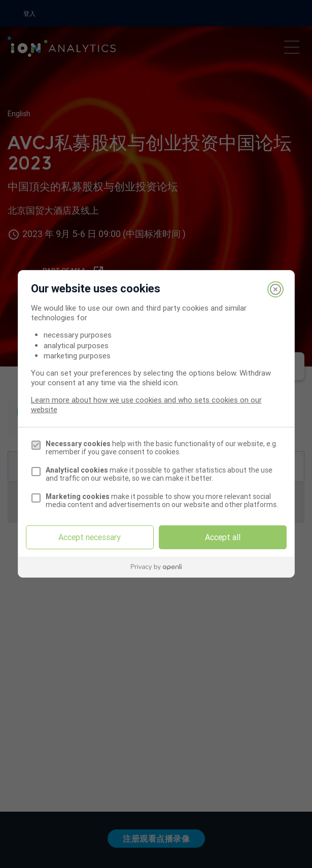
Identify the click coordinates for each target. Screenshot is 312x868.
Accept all (223, 537)
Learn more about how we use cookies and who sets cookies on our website (146, 405)
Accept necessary (90, 537)
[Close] (275, 289)
